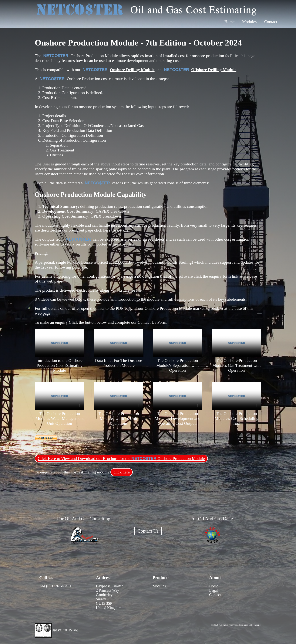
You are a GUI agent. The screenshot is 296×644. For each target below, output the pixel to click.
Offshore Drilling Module (214, 70)
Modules (249, 22)
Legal (214, 590)
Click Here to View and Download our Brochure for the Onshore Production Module (121, 458)
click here (122, 472)
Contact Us (148, 531)
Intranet (257, 625)
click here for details (111, 230)
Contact (271, 22)
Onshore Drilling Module (132, 70)
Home (230, 22)
